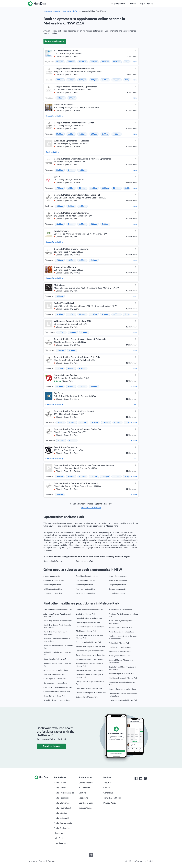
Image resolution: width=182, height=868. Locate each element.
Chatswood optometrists (86, 581)
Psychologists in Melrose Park (120, 652)
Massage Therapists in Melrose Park (90, 659)
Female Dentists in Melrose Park (56, 659)
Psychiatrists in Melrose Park (120, 647)
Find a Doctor (60, 783)
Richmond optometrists (53, 593)
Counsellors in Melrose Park (54, 696)
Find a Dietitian (61, 813)
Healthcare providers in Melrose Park (123, 700)
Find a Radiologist (62, 828)
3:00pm (105, 80)
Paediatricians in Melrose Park (120, 610)
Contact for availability (91, 116)
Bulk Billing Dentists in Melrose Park (58, 621)
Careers (107, 788)
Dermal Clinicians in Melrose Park (89, 618)
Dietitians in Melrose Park (86, 631)
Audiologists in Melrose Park (54, 675)
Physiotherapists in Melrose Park (121, 632)
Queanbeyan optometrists (54, 581)
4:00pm (82, 170)
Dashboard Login (86, 803)
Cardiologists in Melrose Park (55, 679)
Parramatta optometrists (85, 593)
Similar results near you (91, 508)
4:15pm (82, 368)
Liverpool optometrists (117, 585)
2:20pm (83, 206)
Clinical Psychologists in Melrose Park (58, 687)
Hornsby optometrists (84, 585)
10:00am (60, 62)
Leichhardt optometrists (53, 589)
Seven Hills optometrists (118, 576)
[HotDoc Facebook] (136, 778)
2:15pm (61, 98)
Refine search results (55, 41)
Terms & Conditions (112, 798)
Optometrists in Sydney (53, 561)
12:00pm (128, 62)
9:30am (60, 260)
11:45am (117, 62)
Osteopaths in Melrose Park (87, 697)
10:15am (71, 62)
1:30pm (94, 134)
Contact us (108, 793)
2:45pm (94, 260)
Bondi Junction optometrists (87, 576)
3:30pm (117, 80)
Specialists (83, 798)
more (134, 62)
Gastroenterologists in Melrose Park (90, 651)
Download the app (51, 746)
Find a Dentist (60, 788)
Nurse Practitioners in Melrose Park (90, 671)
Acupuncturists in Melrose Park (56, 670)
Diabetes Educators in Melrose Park (90, 627)
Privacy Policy (110, 803)
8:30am (72, 423)
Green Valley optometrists (118, 581)
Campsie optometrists (117, 589)
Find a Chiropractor (63, 803)
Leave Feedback (61, 843)
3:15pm (128, 314)
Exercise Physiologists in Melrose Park (91, 647)
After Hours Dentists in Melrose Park (58, 610)
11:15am (71, 314)
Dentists (82, 793)
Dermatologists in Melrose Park (88, 623)
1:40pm (71, 206)
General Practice (86, 783)
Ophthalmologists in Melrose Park (89, 688)
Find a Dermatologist (63, 823)
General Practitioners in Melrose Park (90, 655)
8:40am (61, 350)
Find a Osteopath (62, 818)
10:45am (94, 62)
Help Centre (59, 838)
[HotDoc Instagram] (145, 778)
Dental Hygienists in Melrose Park (57, 700)
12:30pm (128, 188)
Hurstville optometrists (117, 593)
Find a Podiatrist (61, 798)
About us (107, 783)
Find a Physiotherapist (64, 793)
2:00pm (82, 224)
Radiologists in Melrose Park (119, 656)
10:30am (83, 62)
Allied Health (84, 788)
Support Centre (86, 808)
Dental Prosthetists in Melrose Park (90, 610)
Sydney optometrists (52, 576)
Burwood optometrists (52, 585)
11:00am (71, 80)
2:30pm (94, 80)
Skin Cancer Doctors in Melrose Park (123, 678)
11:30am (105, 62)
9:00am (60, 80)
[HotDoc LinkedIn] (141, 778)
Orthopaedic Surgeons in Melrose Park (91, 693)
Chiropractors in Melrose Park (55, 683)
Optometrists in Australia (52, 11)
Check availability (91, 152)
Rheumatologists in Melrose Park (121, 674)
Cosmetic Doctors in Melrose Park (57, 692)
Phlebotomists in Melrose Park (120, 628)
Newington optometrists (85, 589)
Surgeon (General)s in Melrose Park (122, 689)
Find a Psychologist (62, 808)
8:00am (61, 423)
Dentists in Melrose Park (86, 614)
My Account (59, 833)
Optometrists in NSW (70, 11)
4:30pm (128, 80)
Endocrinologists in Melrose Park (89, 642)
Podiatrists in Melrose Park (119, 643)
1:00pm (82, 134)
